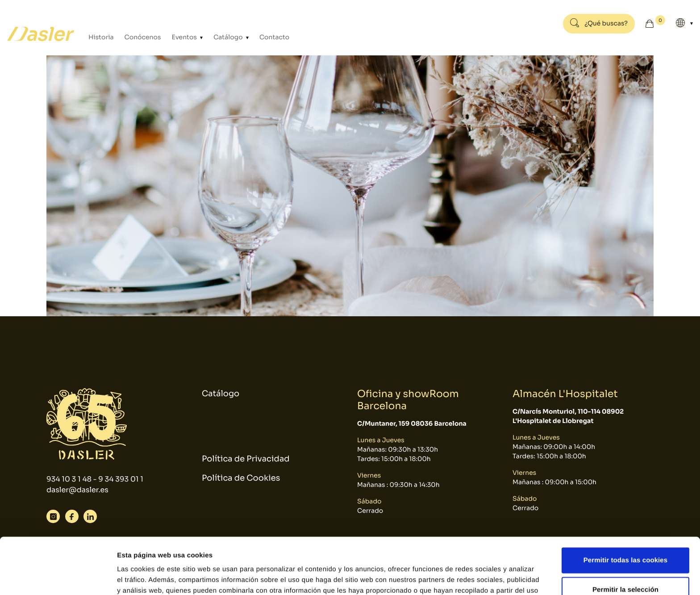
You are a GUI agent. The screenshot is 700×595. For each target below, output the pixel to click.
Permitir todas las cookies (626, 507)
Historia (101, 38)
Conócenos (143, 38)
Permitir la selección (625, 537)
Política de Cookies (241, 478)
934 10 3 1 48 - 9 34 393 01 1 (95, 479)
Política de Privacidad (246, 459)
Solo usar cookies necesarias (626, 566)
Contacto (274, 38)
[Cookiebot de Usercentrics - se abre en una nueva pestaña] (58, 578)
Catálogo (229, 38)
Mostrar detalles (480, 577)
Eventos (185, 38)
